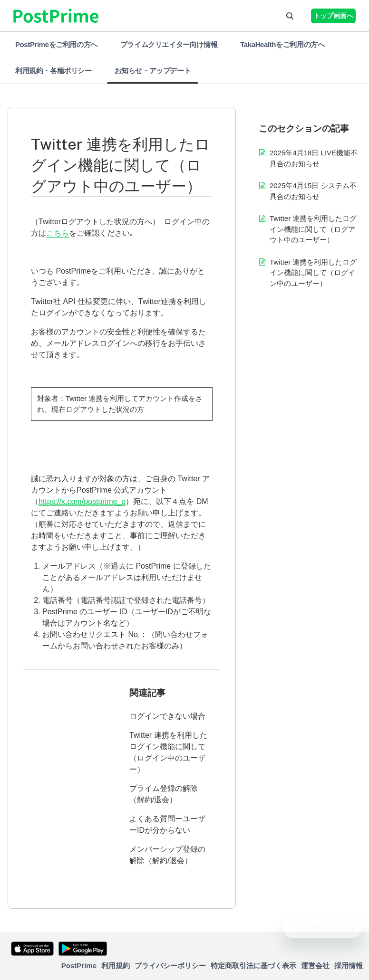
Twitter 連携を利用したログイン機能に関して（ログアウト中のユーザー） (313, 229)
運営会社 (315, 966)
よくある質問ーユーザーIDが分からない (167, 824)
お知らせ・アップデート (153, 71)
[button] (290, 16)
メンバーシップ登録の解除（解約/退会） (167, 855)
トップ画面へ (333, 16)
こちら (58, 233)
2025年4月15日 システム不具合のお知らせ (313, 191)
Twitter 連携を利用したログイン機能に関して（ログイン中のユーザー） (168, 752)
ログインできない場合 (167, 716)
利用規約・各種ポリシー (53, 71)
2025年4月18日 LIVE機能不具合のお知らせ (314, 158)
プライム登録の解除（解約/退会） (164, 794)
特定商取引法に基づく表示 (253, 966)
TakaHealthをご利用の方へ (282, 44)
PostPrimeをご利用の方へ (56, 44)
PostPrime (79, 966)
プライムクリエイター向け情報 (169, 44)
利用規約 (116, 966)
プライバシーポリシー (170, 966)
